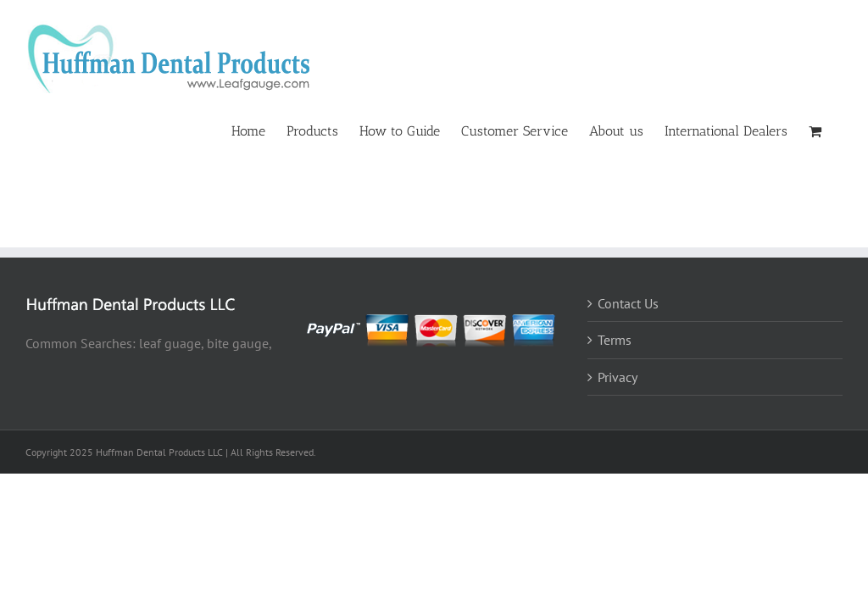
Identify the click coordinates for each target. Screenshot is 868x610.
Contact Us (628, 303)
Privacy (618, 377)
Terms (615, 340)
